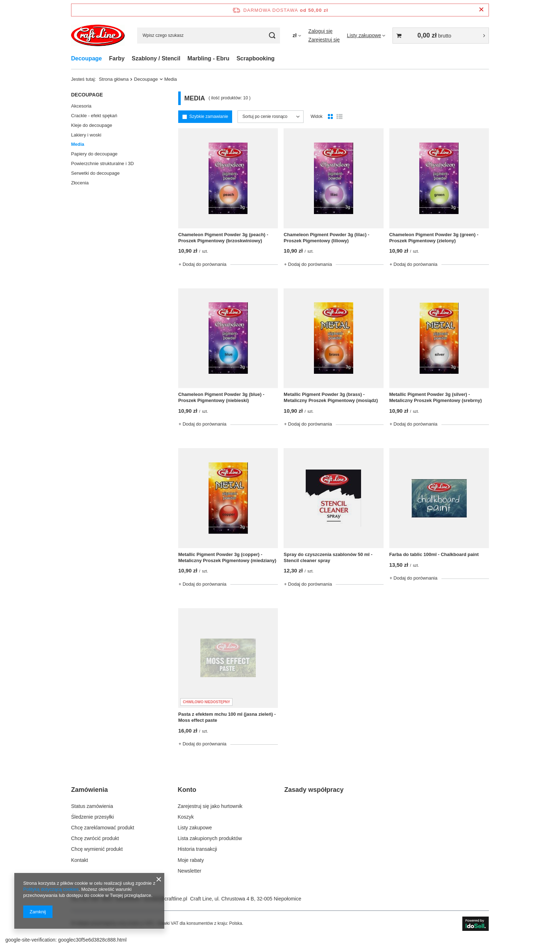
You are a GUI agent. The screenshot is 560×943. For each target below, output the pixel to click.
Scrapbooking (256, 58)
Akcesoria (81, 106)
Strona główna (114, 79)
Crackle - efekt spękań (94, 116)
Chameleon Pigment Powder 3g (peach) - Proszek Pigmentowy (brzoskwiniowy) (223, 238)
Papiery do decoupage (94, 154)
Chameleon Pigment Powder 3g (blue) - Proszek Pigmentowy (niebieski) (221, 397)
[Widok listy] (339, 117)
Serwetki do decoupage (95, 173)
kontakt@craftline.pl (165, 899)
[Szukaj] (272, 36)
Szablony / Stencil (156, 58)
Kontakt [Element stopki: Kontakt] (79, 860)
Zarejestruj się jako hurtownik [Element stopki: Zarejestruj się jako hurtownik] (210, 806)
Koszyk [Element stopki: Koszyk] (186, 817)
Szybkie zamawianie (209, 116)
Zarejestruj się (324, 40)
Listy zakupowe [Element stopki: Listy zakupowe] (195, 828)
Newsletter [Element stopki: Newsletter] (190, 871)
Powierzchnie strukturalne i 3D (102, 163)
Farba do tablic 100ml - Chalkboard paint (434, 554)
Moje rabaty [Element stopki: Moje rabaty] (191, 860)
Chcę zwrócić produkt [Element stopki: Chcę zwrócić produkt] (95, 838)
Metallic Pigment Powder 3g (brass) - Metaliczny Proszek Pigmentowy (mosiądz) (331, 397)
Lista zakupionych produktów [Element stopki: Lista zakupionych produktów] (210, 838)
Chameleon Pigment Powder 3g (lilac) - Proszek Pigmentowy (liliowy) (326, 238)
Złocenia (80, 183)
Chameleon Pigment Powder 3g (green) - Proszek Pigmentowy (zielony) (434, 238)
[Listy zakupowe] (366, 35)
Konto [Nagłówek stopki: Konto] (187, 790)
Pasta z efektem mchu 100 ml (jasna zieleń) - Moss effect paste (227, 717)
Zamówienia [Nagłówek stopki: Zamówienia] (89, 790)
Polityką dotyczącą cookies (51, 889)
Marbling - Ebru (208, 58)
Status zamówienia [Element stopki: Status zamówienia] (92, 806)
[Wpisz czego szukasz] (209, 36)
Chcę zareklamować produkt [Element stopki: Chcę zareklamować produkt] (103, 828)
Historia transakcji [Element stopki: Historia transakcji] (197, 849)
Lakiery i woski (86, 135)
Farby (117, 58)
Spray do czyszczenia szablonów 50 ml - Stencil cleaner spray (328, 557)
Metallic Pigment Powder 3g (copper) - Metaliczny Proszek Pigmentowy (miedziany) (227, 557)
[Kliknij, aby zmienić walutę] (297, 35)
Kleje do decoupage (92, 125)
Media (78, 144)
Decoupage (86, 58)
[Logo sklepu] (98, 35)
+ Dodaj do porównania (202, 264)
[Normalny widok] (330, 117)
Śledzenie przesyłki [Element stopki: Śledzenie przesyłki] (92, 817)
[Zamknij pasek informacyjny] (481, 10)
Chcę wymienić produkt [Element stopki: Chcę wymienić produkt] (97, 849)
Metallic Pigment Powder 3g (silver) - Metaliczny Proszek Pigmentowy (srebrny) (436, 397)
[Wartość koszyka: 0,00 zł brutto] (441, 36)
